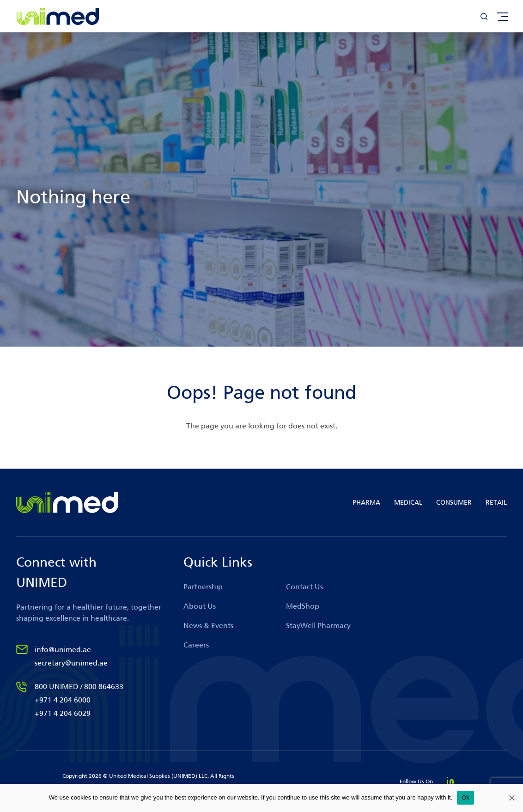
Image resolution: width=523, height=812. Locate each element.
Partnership (203, 587)
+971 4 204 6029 (63, 713)
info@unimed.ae (63, 650)
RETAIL (496, 503)
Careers (196, 645)
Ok (465, 797)
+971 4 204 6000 (63, 700)
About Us (200, 606)
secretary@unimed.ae (71, 663)
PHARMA (366, 503)
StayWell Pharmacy (318, 626)
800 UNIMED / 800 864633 (79, 687)
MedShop (303, 606)
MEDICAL (408, 503)
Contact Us (304, 587)
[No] (511, 798)
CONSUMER (454, 503)
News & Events (208, 626)
